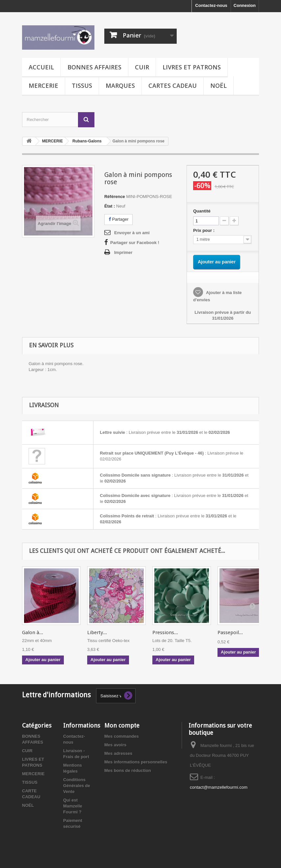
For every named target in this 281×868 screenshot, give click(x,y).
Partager (118, 219)
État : (110, 206)
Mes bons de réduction (128, 770)
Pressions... (165, 632)
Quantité (202, 211)
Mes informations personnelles (136, 762)
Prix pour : (205, 230)
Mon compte (122, 725)
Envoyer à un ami (132, 233)
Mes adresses (118, 753)
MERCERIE (43, 86)
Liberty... (97, 632)
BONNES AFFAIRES (94, 67)
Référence (115, 197)
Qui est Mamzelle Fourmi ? (73, 806)
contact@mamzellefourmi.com (219, 787)
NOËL (218, 86)
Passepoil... (230, 632)
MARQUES (120, 86)
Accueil (41, 67)
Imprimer (123, 252)
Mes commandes (122, 736)
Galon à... (33, 632)
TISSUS (82, 86)
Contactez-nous (211, 5)
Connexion (245, 5)
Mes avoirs (115, 745)
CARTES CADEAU (173, 86)
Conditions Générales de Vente (77, 786)
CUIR (142, 67)
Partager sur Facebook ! (135, 243)
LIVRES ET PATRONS (192, 67)
